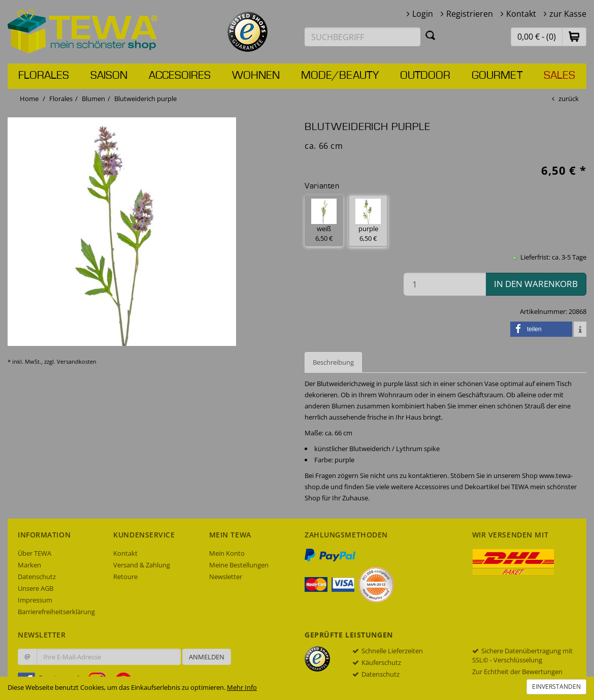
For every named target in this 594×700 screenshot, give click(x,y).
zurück (569, 99)
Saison (109, 76)
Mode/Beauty (340, 76)
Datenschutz (37, 577)
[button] (574, 36)
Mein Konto (227, 553)
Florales (44, 76)
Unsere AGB (36, 588)
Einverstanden (556, 687)
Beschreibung (333, 362)
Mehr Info (242, 687)
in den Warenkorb (536, 284)
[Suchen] (431, 35)
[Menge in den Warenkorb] (445, 284)
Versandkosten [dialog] (77, 361)
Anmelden (207, 657)
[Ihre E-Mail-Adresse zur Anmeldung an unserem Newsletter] (109, 657)
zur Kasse (568, 14)
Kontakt (521, 14)
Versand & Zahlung (142, 565)
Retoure (125, 577)
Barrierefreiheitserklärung (56, 612)
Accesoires (180, 76)
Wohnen (256, 76)
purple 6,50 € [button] (368, 221)
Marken (29, 565)
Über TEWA (35, 553)
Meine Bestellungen (239, 565)
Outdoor (425, 76)
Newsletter (226, 577)
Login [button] (423, 14)
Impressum (35, 600)
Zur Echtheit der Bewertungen (517, 672)
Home (29, 99)
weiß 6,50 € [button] (324, 221)
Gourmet (497, 76)
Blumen (93, 99)
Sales (559, 76)
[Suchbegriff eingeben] (362, 37)
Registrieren (470, 14)
